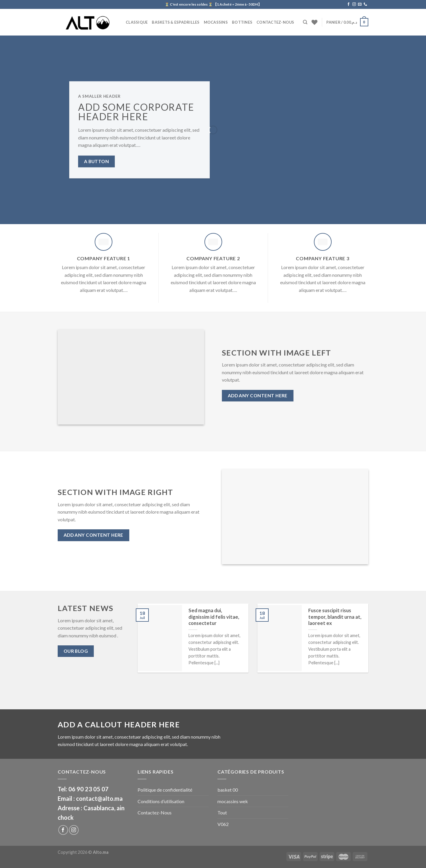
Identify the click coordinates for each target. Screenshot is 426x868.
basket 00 (228, 790)
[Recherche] (305, 22)
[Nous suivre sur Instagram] (354, 4)
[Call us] (365, 4)
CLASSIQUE (137, 22)
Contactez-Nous (275, 22)
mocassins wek (233, 801)
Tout (222, 812)
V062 (223, 824)
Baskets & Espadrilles (176, 22)
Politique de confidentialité (165, 790)
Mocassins (216, 22)
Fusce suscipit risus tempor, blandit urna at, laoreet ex (335, 617)
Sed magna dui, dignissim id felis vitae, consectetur (214, 617)
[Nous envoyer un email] (360, 4)
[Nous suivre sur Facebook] (348, 4)
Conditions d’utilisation (161, 801)
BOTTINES (242, 22)
